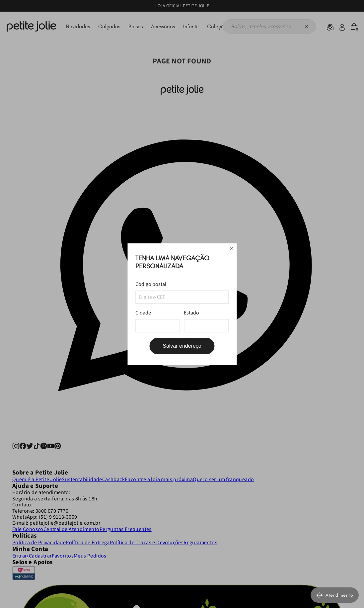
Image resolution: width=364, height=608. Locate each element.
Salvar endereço (182, 346)
